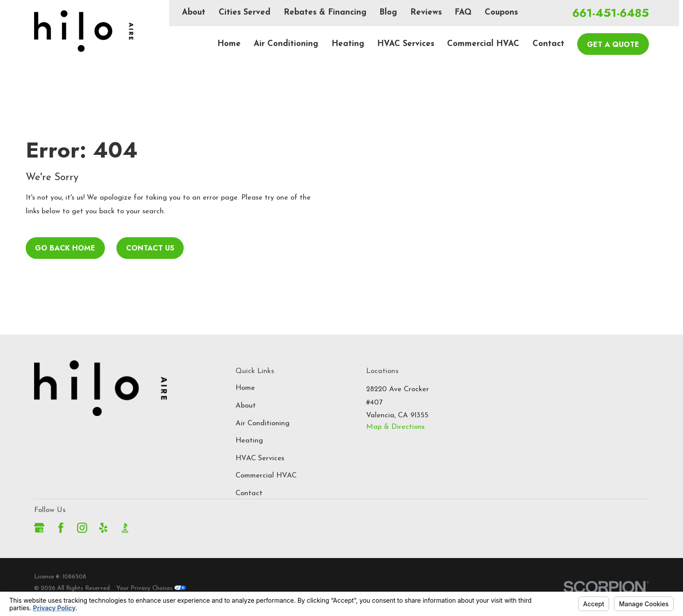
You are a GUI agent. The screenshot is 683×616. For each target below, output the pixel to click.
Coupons (501, 13)
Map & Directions (395, 427)
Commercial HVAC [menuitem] (483, 44)
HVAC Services (260, 458)
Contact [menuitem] (548, 44)
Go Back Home (65, 248)
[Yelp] (103, 528)
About (194, 13)
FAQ (463, 13)
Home (245, 388)
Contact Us (150, 248)
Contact (249, 493)
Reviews (426, 13)
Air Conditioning (262, 423)
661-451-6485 (611, 13)
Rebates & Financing (325, 13)
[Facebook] (61, 528)
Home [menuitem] (229, 44)
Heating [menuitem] (348, 44)
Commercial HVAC (266, 476)
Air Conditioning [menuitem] (286, 44)
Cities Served (245, 13)
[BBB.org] (125, 528)
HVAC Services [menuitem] (406, 44)
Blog (388, 13)
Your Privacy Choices (151, 588)
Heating (249, 441)
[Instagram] (82, 528)
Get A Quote (613, 44)
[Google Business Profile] (39, 528)
